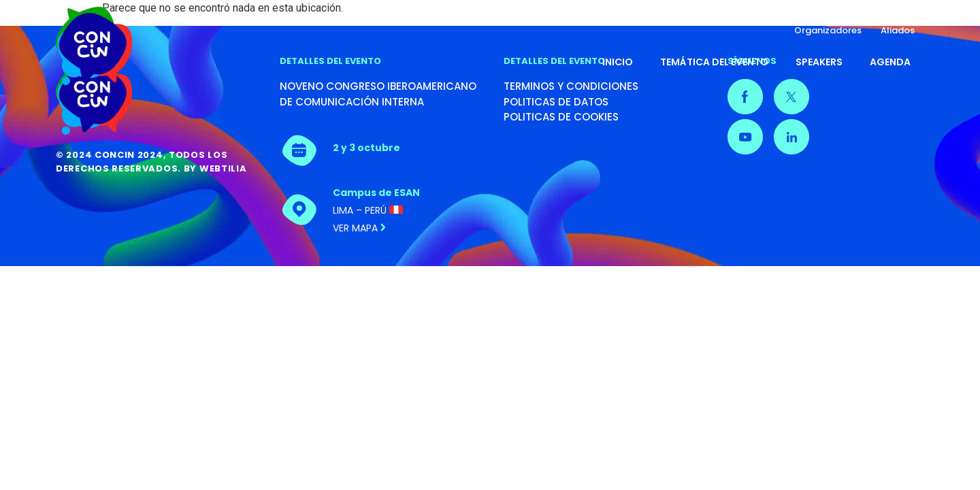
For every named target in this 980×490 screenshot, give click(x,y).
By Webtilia (215, 168)
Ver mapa (359, 228)
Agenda (890, 62)
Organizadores (828, 30)
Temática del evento (714, 62)
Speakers (819, 62)
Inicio (618, 62)
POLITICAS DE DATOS (556, 102)
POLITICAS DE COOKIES (561, 117)
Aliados (898, 30)
